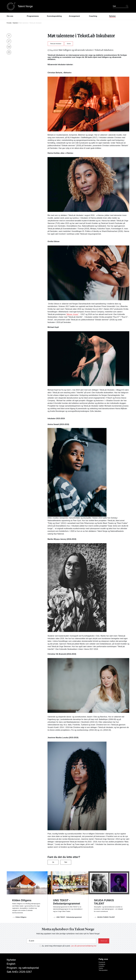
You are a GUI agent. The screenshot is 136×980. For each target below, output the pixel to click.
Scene (69, 44)
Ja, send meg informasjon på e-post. (56, 946)
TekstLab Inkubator (56, 44)
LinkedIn (101, 966)
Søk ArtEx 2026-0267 (19, 972)
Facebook (102, 962)
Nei (66, 862)
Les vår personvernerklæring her (84, 946)
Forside (9, 23)
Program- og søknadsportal (23, 968)
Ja (53, 862)
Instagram (102, 964)
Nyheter (15, 23)
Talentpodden (103, 970)
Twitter (101, 968)
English (11, 964)
